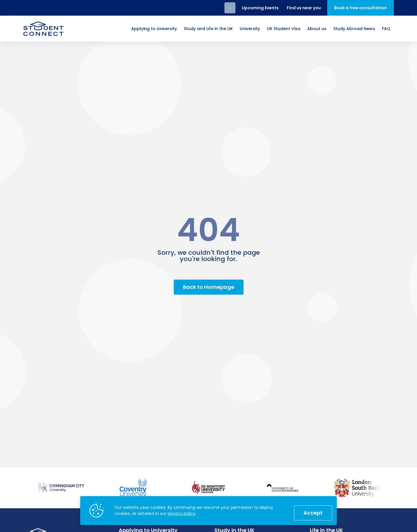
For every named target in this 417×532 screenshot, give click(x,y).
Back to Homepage (209, 287)
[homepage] (43, 29)
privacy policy (182, 513)
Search (230, 8)
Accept (313, 513)
